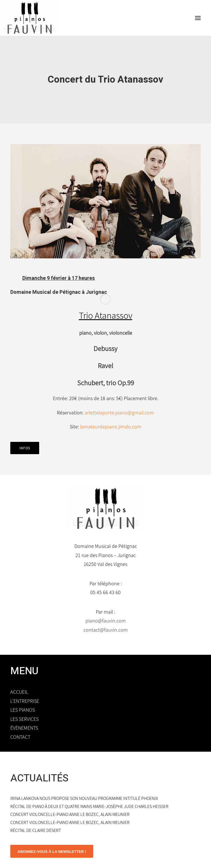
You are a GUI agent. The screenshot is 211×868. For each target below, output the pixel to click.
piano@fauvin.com (106, 621)
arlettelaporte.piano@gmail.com (119, 413)
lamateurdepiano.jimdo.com (111, 427)
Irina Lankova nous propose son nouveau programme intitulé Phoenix (84, 798)
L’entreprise (25, 701)
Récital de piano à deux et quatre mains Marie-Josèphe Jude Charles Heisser (89, 806)
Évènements (24, 728)
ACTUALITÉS (39, 778)
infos (25, 448)
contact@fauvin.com (106, 630)
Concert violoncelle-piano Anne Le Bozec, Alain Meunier (70, 814)
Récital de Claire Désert (36, 830)
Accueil (19, 692)
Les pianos (23, 710)
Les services (24, 719)
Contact (20, 737)
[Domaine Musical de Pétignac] (29, 18)
